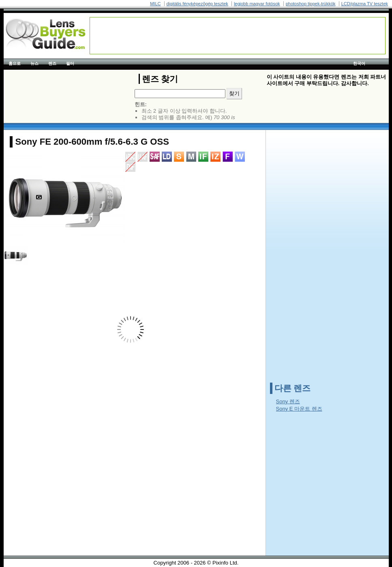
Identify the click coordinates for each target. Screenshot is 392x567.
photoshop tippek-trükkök (311, 4)
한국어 (359, 63)
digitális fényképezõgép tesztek (197, 4)
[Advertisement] (238, 36)
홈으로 (15, 63)
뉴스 (34, 63)
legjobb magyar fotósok (257, 4)
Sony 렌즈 (288, 401)
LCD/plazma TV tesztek (365, 4)
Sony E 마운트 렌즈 (299, 409)
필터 (70, 63)
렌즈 (52, 63)
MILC (155, 4)
